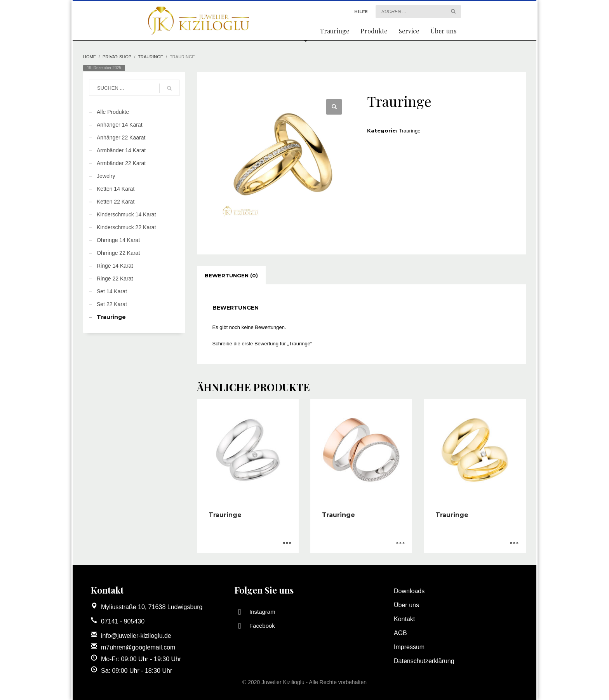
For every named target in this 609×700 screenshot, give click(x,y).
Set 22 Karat (112, 304)
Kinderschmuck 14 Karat (126, 214)
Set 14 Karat (112, 291)
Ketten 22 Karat (116, 202)
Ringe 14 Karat (115, 266)
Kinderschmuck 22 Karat (126, 227)
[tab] (231, 275)
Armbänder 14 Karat (121, 150)
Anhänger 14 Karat (120, 125)
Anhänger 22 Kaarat (121, 138)
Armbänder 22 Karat (121, 163)
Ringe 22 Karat (115, 279)
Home (90, 57)
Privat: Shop (117, 57)
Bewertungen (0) (231, 275)
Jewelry (106, 176)
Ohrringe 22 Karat (118, 253)
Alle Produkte (113, 112)
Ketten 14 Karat (116, 189)
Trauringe (151, 57)
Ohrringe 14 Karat (118, 240)
